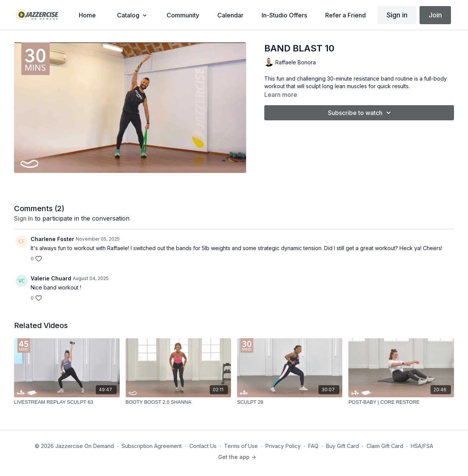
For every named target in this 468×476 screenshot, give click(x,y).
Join (435, 15)
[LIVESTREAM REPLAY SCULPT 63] (67, 402)
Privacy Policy (283, 446)
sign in (23, 218)
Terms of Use (241, 446)
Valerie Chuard (51, 278)
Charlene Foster (52, 239)
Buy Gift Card (342, 446)
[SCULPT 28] (290, 402)
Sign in (397, 15)
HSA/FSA (422, 446)
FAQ (313, 446)
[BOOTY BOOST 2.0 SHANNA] (178, 402)
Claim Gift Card (385, 446)
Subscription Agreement (152, 446)
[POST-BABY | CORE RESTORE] (401, 402)
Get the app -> (237, 457)
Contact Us (203, 446)
